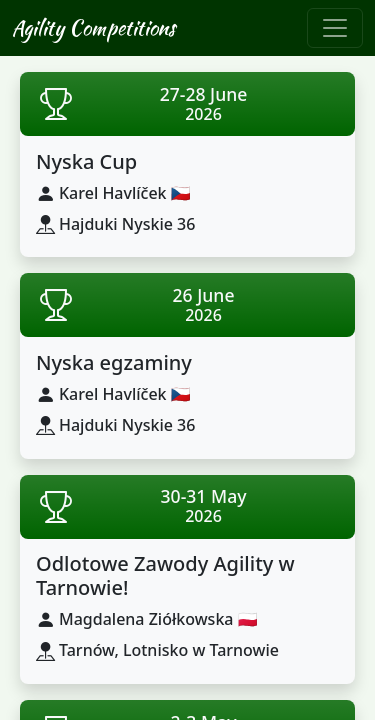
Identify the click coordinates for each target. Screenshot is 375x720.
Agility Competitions (93, 27)
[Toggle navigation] (335, 28)
